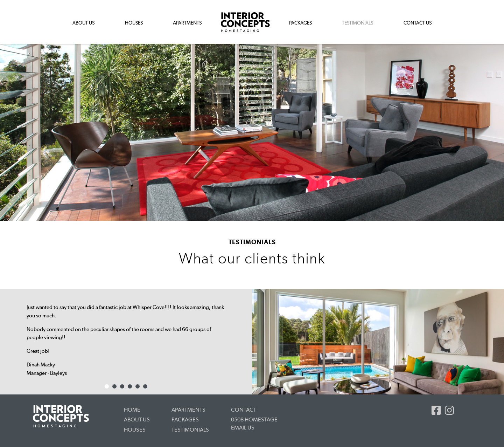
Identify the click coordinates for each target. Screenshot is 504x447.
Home (132, 410)
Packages (300, 23)
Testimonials (190, 430)
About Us (83, 23)
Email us (243, 428)
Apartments (187, 23)
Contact (244, 410)
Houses (134, 23)
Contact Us (418, 23)
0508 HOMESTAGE (254, 420)
